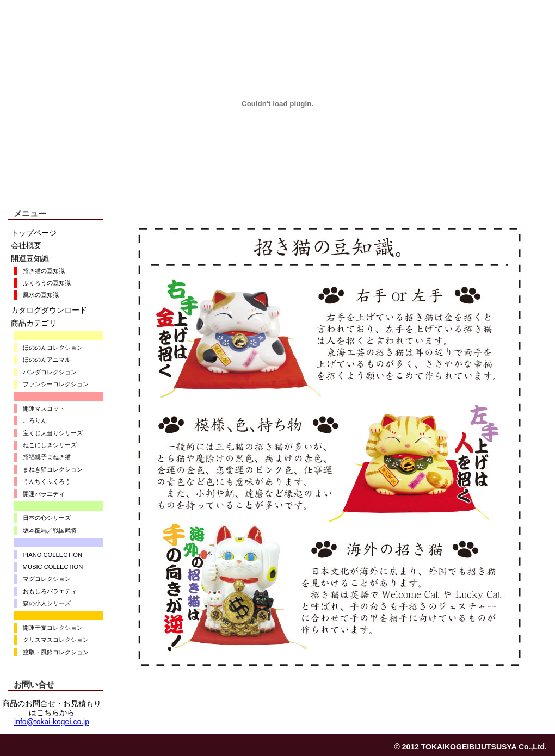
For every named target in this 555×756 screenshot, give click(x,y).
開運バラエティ (41, 494)
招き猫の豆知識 (41, 271)
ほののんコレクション (50, 348)
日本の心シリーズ (44, 518)
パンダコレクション (47, 372)
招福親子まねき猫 (44, 457)
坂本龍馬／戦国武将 (47, 530)
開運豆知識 (30, 258)
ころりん (32, 420)
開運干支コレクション (50, 628)
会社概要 (26, 245)
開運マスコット (41, 408)
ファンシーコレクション (53, 384)
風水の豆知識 (38, 295)
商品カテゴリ (34, 323)
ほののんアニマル (44, 360)
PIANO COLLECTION (50, 555)
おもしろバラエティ (47, 591)
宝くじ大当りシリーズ (50, 433)
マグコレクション (44, 579)
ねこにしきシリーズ (47, 445)
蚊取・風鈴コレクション (53, 652)
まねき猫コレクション (50, 469)
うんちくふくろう (44, 481)
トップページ (34, 233)
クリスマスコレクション (53, 640)
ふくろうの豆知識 (44, 283)
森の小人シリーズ (44, 603)
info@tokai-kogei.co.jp (52, 722)
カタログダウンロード (49, 310)
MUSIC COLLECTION (50, 567)
